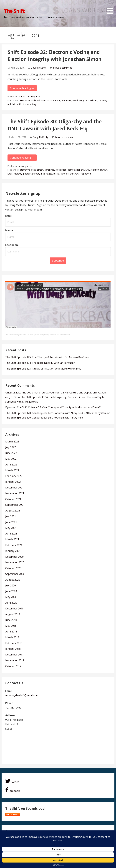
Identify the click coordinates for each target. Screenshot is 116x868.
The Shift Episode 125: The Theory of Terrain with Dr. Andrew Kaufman (47, 357)
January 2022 (13, 482)
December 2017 (14, 655)
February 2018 (14, 643)
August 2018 (13, 614)
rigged (49, 174)
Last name (12, 245)
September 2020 (15, 574)
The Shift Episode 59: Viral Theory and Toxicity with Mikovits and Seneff (59, 407)
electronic (66, 100)
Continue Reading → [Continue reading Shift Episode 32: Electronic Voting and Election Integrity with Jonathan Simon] (22, 88)
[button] (111, 7)
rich (43, 174)
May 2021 (11, 528)
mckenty (103, 100)
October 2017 (13, 666)
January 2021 (13, 551)
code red (35, 100)
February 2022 (14, 476)
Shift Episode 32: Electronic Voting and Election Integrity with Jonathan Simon (54, 56)
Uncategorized (34, 96)
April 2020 (11, 603)
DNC (88, 170)
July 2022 (11, 447)
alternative (25, 100)
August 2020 (13, 580)
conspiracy (46, 100)
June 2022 (11, 453)
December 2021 (14, 488)
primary (36, 174)
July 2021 (11, 516)
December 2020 (14, 557)
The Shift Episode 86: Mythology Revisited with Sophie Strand (48, 335)
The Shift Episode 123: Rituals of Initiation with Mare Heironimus (43, 369)
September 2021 (15, 505)
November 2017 (15, 660)
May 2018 (11, 626)
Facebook (13, 790)
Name (9, 230)
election (57, 100)
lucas (10, 174)
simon (25, 104)
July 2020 (11, 586)
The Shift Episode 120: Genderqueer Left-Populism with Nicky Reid (44, 418)
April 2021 (11, 534)
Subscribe (58, 261)
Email (9, 216)
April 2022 (11, 465)
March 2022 (12, 470)
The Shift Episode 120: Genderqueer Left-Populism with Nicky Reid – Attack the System (56, 413)
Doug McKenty (39, 68)
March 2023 (12, 442)
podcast (22, 96)
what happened (83, 174)
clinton (40, 170)
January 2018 (13, 649)
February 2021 (14, 545)
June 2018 (11, 620)
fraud (75, 100)
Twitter (12, 781)
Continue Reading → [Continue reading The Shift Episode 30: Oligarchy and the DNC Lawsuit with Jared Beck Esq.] (22, 158)
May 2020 (11, 597)
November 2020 (15, 562)
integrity (83, 100)
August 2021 (13, 511)
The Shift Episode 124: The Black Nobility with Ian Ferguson (40, 363)
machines (93, 100)
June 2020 (11, 591)
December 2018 (14, 609)
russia (56, 174)
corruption (61, 170)
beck (33, 170)
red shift (12, 104)
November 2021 (15, 493)
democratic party (76, 170)
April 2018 (11, 632)
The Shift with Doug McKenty (15, 335)
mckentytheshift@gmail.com (22, 695)
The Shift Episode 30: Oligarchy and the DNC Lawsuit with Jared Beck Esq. (55, 125)
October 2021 (13, 499)
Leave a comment (62, 68)
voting (33, 104)
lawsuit (104, 170)
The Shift (14, 11)
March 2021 (12, 539)
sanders (65, 174)
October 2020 (13, 568)
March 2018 (12, 637)
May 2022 (11, 459)
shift (19, 104)
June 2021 (11, 522)
